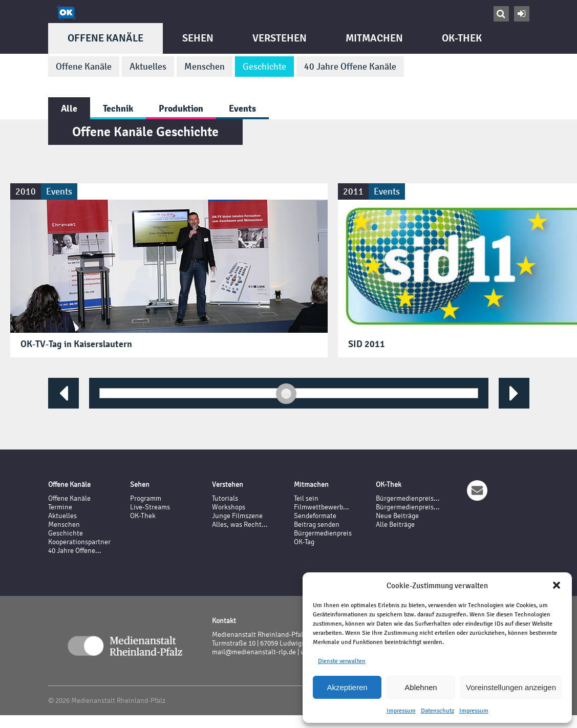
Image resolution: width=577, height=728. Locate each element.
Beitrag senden (317, 524)
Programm (146, 498)
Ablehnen (421, 687)
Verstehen (280, 38)
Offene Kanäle (105, 38)
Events (242, 108)
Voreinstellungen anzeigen (511, 687)
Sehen (198, 38)
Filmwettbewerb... (322, 507)
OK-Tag (304, 542)
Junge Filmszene (237, 516)
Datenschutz (437, 711)
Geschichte (264, 67)
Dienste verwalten (342, 661)
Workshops (229, 507)
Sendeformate (315, 516)
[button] (557, 585)
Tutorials (225, 498)
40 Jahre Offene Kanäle (350, 67)
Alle (69, 108)
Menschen (205, 67)
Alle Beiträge (395, 524)
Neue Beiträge (397, 516)
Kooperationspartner (79, 542)
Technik (118, 108)
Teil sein (306, 498)
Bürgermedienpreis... (408, 498)
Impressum (401, 711)
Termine (60, 507)
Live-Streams (150, 507)
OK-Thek (462, 38)
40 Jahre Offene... (75, 551)
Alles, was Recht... (240, 524)
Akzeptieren (347, 687)
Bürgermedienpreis (323, 533)
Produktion (181, 108)
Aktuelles (148, 67)
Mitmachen (374, 38)
